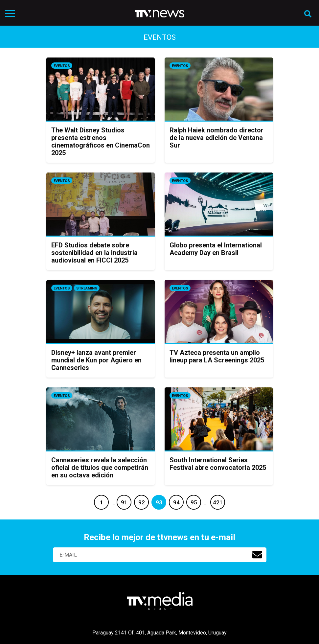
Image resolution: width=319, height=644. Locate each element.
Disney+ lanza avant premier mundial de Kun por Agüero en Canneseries (96, 360)
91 (124, 502)
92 (142, 502)
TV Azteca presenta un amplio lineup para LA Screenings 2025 (217, 356)
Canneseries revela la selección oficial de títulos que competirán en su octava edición (100, 468)
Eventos (62, 66)
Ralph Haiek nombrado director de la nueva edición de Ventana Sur (216, 138)
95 (194, 502)
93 (159, 502)
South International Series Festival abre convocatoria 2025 (218, 464)
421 (218, 502)
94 (176, 502)
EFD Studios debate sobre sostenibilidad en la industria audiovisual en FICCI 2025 (94, 253)
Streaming (87, 288)
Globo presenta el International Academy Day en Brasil (216, 249)
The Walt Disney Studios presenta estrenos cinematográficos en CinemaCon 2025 (101, 141)
